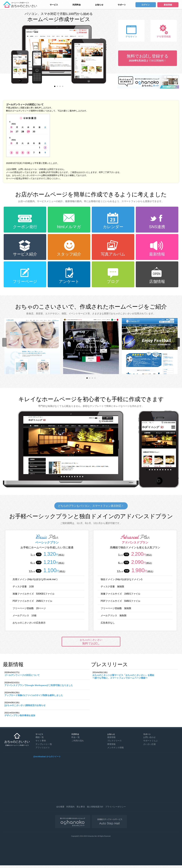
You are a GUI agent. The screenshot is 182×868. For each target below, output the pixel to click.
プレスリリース (114, 741)
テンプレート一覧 (44, 744)
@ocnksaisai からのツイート (47, 757)
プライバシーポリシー (116, 807)
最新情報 (111, 737)
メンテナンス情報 (116, 748)
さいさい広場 (149, 744)
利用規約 (70, 807)
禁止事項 (81, 807)
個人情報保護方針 (95, 807)
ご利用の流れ (78, 741)
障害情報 (111, 744)
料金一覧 (76, 737)
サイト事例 (41, 741)
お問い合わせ (149, 737)
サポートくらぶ (150, 741)
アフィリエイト (43, 748)
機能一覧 (40, 737)
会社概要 (60, 807)
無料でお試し (91, 642)
